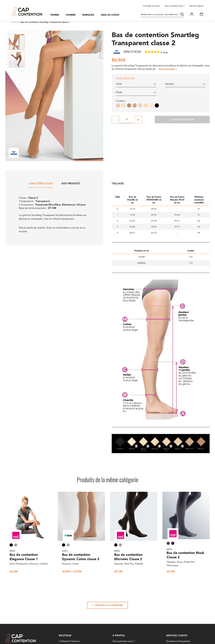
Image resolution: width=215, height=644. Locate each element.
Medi (12, 551)
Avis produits (71, 184)
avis (164, 52)
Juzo (65, 551)
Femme (55, 15)
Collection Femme (69, 641)
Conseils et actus (152, 6)
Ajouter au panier (182, 120)
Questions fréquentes (178, 641)
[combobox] (136, 85)
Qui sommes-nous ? (175, 6)
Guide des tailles (125, 78)
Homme (71, 15)
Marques (88, 15)
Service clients (196, 6)
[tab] (41, 185)
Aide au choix (110, 15)
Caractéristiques (41, 184)
